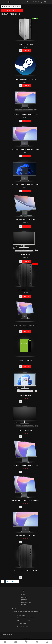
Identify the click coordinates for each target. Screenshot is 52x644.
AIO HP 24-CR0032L (25, 255)
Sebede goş (27, 51)
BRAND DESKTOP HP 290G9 (25, 290)
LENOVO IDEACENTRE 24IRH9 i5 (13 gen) (25, 325)
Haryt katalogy (12, 11)
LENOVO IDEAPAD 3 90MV (25, 44)
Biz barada (24, 599)
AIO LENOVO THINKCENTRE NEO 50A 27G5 (25, 115)
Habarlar (24, 601)
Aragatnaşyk (25, 604)
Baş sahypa (5, 7)
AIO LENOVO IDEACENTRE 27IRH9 (25, 220)
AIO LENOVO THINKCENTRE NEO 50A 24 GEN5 (25, 185)
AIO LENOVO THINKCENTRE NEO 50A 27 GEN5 (25, 150)
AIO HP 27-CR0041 (25, 395)
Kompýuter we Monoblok (14, 7)
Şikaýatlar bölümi (26, 603)
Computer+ (29, 638)
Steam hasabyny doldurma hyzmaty (25, 79)
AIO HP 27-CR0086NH (25, 431)
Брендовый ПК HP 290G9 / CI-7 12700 (25, 571)
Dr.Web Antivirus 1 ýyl (25, 360)
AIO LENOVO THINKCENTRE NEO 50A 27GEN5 (25, 501)
